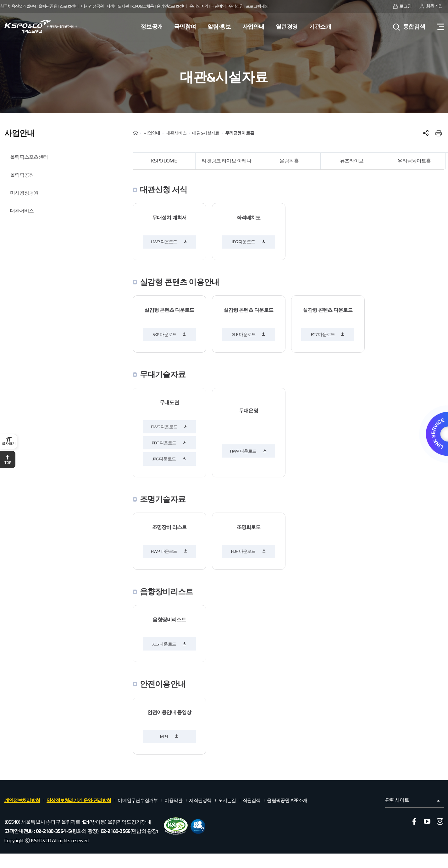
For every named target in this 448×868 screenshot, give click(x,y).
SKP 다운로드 (169, 334)
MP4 (169, 736)
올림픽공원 (22, 175)
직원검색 (252, 800)
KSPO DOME (164, 161)
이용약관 (173, 800)
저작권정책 (200, 800)
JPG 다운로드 (249, 242)
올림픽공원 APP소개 (287, 800)
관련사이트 (413, 800)
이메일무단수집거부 (138, 800)
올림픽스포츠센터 (29, 157)
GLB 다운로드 (249, 334)
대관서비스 (22, 211)
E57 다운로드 (328, 334)
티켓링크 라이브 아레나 (226, 161)
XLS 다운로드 (169, 644)
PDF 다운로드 (169, 443)
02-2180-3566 (115, 831)
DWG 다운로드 (169, 427)
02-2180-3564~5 (53, 831)
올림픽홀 (289, 161)
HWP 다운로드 (169, 242)
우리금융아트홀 (414, 161)
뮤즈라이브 (352, 161)
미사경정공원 (24, 193)
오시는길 (227, 800)
